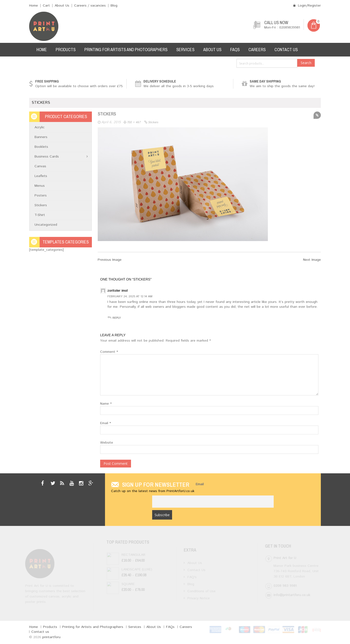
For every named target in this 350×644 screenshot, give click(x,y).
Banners (41, 137)
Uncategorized (46, 225)
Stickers (41, 205)
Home (34, 6)
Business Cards (47, 157)
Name (106, 404)
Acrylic (39, 127)
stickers (153, 122)
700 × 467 (134, 122)
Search (306, 63)
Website (107, 443)
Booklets (41, 147)
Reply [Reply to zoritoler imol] (117, 318)
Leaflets (41, 176)
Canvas (40, 166)
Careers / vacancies (90, 6)
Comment (109, 352)
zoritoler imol (118, 291)
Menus (40, 186)
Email (105, 423)
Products (66, 50)
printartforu (51, 637)
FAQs (235, 50)
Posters (41, 196)
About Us (62, 6)
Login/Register (307, 6)
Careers (257, 50)
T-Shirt (40, 215)
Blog (114, 6)
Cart (46, 6)
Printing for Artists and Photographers (126, 50)
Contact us (286, 50)
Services (185, 50)
